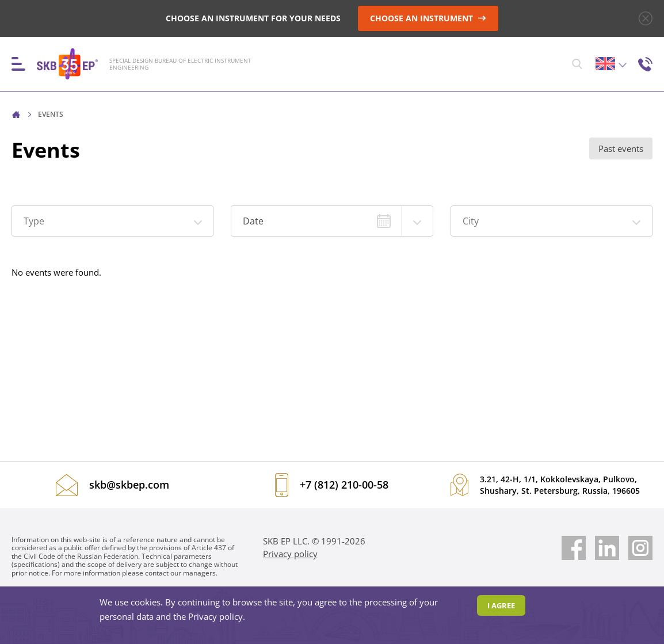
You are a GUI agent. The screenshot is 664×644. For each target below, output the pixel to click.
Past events (621, 148)
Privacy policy (290, 554)
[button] (112, 221)
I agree (501, 605)
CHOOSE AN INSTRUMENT (428, 18)
